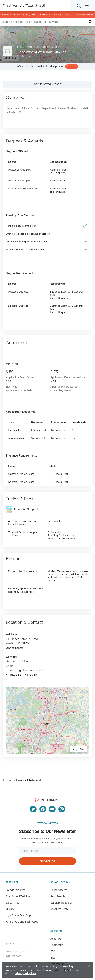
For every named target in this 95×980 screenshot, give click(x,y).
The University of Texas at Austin (51, 15)
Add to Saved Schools (47, 84)
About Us (56, 939)
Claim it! (71, 66)
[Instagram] (62, 809)
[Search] (79, 6)
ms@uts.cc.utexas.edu (29, 670)
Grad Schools (20, 15)
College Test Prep (15, 890)
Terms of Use (13, 956)
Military (10, 909)
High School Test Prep (18, 915)
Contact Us (57, 945)
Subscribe (47, 861)
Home (5, 15)
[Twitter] (33, 809)
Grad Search (58, 896)
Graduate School (84, 15)
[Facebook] (43, 809)
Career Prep (12, 903)
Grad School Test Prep (18, 896)
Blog (53, 958)
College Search (59, 890)
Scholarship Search (61, 903)
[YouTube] (52, 809)
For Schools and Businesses (22, 922)
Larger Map (78, 749)
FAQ (53, 951)
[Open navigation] (87, 6)
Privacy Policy (14, 951)
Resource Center (60, 909)
